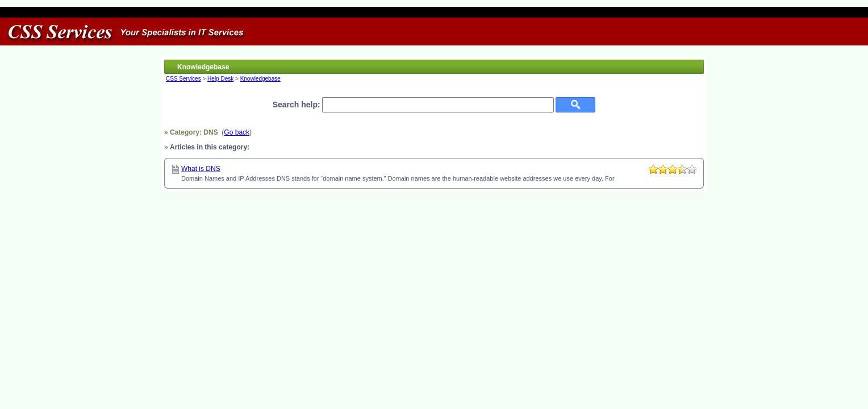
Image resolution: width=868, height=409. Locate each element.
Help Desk (220, 79)
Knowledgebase (260, 79)
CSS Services (183, 79)
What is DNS (201, 169)
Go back (237, 132)
